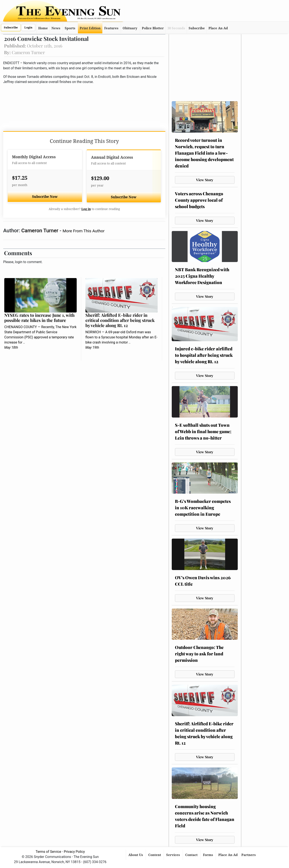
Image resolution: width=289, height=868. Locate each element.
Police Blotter (153, 28)
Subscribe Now (45, 197)
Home (43, 28)
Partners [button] (249, 855)
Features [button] (111, 28)
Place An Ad (218, 28)
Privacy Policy (74, 852)
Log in (86, 209)
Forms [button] (208, 855)
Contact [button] (192, 855)
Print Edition (90, 28)
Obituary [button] (130, 28)
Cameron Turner (40, 231)
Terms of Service (48, 852)
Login (28, 27)
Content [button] (155, 855)
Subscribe (11, 27)
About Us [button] (136, 855)
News (56, 28)
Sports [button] (70, 28)
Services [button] (173, 855)
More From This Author (84, 231)
